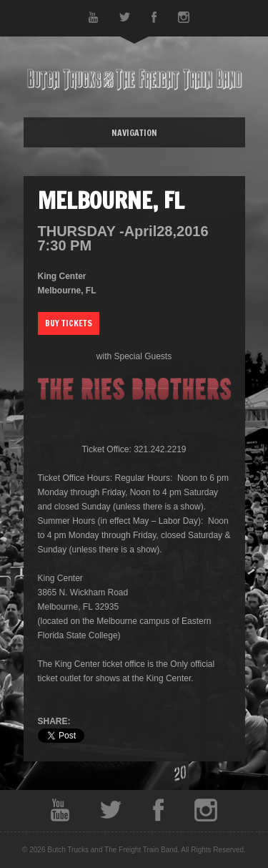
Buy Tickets (69, 323)
